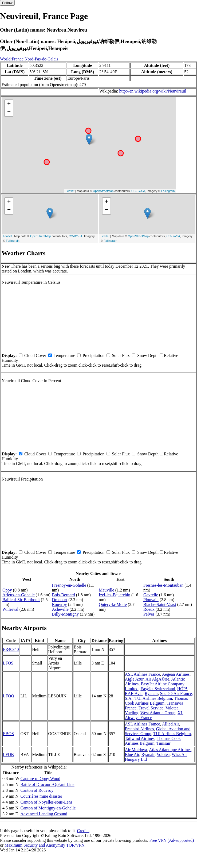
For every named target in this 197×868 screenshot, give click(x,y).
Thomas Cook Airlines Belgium (156, 701)
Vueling (132, 713)
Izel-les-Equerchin (115, 595)
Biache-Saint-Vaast (160, 604)
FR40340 (11, 649)
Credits (83, 831)
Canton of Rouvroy (37, 790)
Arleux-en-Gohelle (19, 595)
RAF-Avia (134, 694)
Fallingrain (168, 191)
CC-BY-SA (138, 191)
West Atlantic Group (158, 713)
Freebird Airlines (139, 729)
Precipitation (93, 356)
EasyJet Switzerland (158, 689)
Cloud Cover (35, 356)
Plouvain (151, 600)
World (5, 59)
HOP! (182, 689)
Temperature (64, 356)
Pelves (149, 614)
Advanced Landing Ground (44, 814)
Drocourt (60, 600)
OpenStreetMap (103, 191)
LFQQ (9, 696)
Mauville (107, 590)
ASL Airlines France (143, 674)
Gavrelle (151, 595)
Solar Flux (121, 356)
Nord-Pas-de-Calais (41, 59)
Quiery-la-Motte (113, 604)
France (18, 59)
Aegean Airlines (176, 674)
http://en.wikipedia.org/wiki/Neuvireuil (153, 91)
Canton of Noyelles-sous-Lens (47, 802)
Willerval (10, 609)
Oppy (7, 590)
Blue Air (132, 754)
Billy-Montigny (65, 614)
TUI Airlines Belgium (153, 698)
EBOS (8, 734)
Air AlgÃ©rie (157, 679)
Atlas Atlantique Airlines (170, 750)
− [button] (9, 112)
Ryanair (151, 694)
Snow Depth (148, 356)
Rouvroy (60, 604)
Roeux (149, 609)
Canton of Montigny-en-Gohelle (48, 808)
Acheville (60, 609)
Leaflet (70, 191)
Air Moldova (136, 750)
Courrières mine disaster (41, 796)
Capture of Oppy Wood (40, 779)
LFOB (8, 754)
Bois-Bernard (64, 595)
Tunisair (163, 743)
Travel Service (151, 708)
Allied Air (171, 724)
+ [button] (9, 104)
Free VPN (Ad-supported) (172, 840)
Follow (7, 3)
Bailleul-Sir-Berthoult (21, 600)
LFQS (8, 663)
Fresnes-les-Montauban (163, 585)
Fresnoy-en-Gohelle (69, 585)
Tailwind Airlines (140, 738)
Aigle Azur (134, 679)
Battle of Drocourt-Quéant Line (48, 784)
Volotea (172, 708)
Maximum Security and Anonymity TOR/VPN (44, 845)
